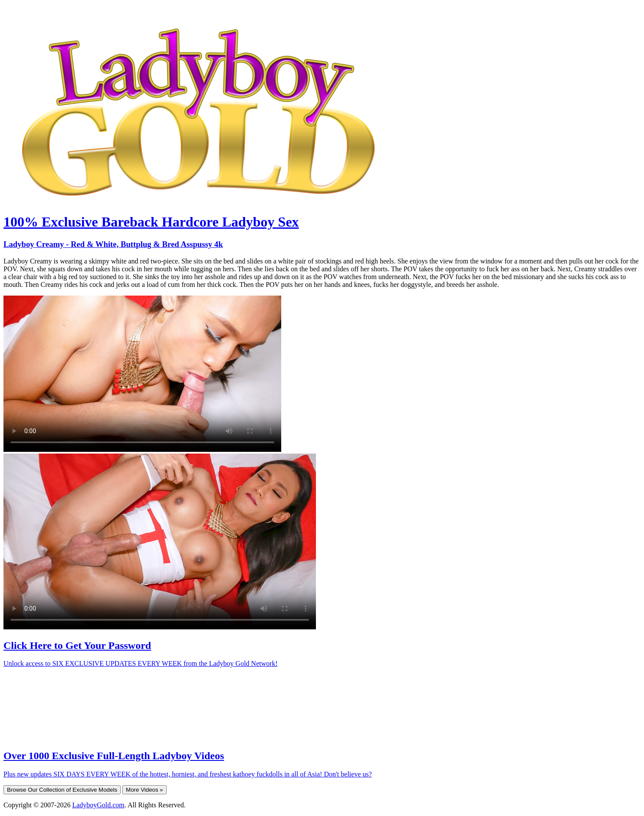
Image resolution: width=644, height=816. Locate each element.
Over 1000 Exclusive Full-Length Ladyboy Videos (114, 756)
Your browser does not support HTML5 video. (142, 374)
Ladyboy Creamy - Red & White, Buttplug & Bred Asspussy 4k (113, 244)
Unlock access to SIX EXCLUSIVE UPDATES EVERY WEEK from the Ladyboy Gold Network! (141, 663)
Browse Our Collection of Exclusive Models (62, 790)
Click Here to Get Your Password (77, 645)
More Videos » (145, 790)
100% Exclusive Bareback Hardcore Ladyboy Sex (151, 222)
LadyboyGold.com (98, 805)
